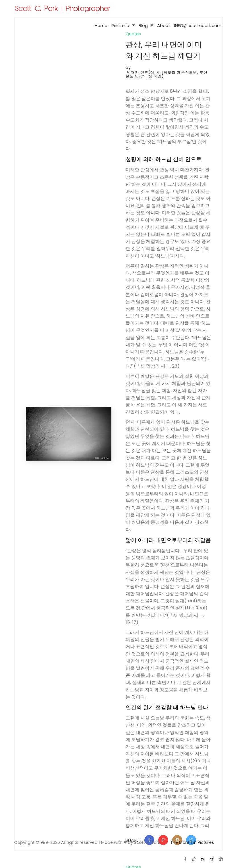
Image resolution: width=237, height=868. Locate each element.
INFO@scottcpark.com (198, 25)
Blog (146, 25)
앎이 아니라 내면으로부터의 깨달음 (168, 541)
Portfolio (123, 25)
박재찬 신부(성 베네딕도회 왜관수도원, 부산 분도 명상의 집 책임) (167, 74)
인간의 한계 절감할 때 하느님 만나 (166, 713)
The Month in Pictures (192, 842)
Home (101, 25)
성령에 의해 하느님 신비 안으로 (165, 159)
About (164, 25)
